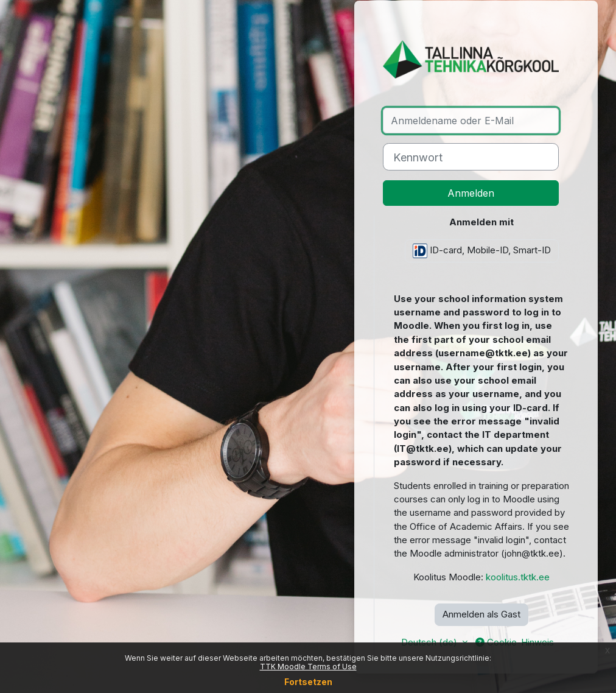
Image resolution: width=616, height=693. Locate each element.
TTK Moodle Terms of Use (308, 667)
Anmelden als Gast (481, 614)
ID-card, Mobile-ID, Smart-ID (482, 251)
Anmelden (471, 193)
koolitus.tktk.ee (518, 577)
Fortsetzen (308, 682)
